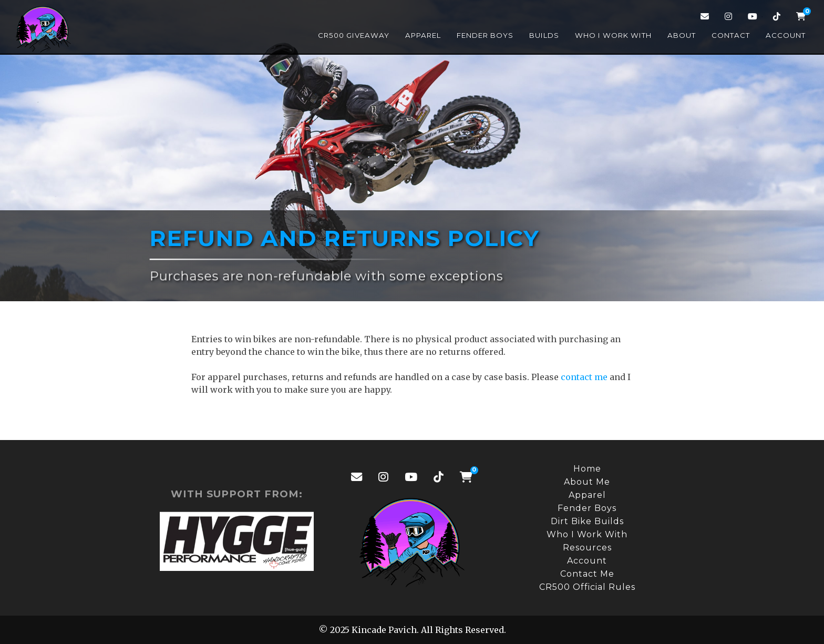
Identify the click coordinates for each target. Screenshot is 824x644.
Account (786, 35)
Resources (587, 548)
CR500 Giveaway (354, 35)
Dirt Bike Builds (587, 521)
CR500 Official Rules (587, 587)
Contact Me (587, 574)
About (682, 35)
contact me (584, 377)
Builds (544, 35)
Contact (731, 35)
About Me (587, 482)
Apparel (423, 35)
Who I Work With (613, 35)
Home (587, 469)
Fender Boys (485, 35)
